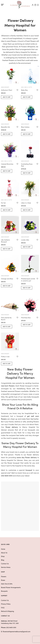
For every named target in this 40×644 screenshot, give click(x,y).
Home (3, 549)
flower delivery (12, 427)
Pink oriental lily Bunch (6, 319)
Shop (3, 556)
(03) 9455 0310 (7, 476)
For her (3, 203)
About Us (4, 553)
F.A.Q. (3, 608)
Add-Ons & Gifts (7, 584)
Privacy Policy (6, 604)
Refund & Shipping (8, 611)
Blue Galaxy (25, 127)
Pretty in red (5, 356)
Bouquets (4, 591)
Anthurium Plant (7, 90)
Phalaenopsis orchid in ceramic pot (28, 280)
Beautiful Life (5, 127)
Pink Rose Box (26, 318)
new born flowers (8, 386)
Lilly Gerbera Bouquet (5, 241)
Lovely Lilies (25, 240)
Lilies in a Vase (26, 203)
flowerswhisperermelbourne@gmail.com (17, 631)
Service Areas (6, 567)
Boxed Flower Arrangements (11, 587)
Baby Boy (24, 90)
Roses (3, 580)
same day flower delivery (27, 457)
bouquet (29, 470)
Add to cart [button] (7, 97)
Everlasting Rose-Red (27, 165)
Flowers (4, 576)
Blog (3, 560)
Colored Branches (7, 164)
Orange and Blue (7, 279)
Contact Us (5, 564)
